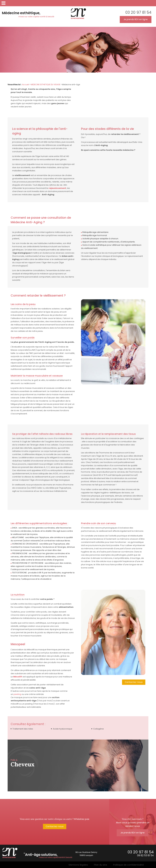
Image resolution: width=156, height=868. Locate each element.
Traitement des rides (23, 729)
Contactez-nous (134, 682)
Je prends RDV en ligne (136, 19)
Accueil (26, 84)
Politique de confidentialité (129, 865)
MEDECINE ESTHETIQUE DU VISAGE (45, 84)
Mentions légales (78, 865)
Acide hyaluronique (63, 729)
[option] (78, 765)
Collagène (98, 729)
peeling (17, 694)
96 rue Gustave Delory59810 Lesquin (86, 854)
